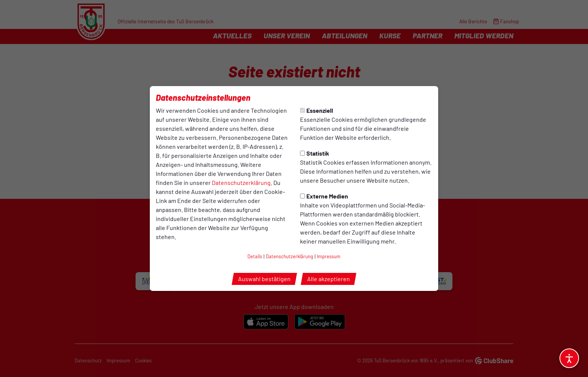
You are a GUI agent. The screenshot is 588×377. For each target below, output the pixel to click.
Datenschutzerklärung (241, 182)
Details (255, 256)
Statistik (315, 153)
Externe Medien (324, 196)
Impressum (329, 256)
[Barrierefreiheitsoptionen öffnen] (569, 358)
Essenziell (317, 110)
